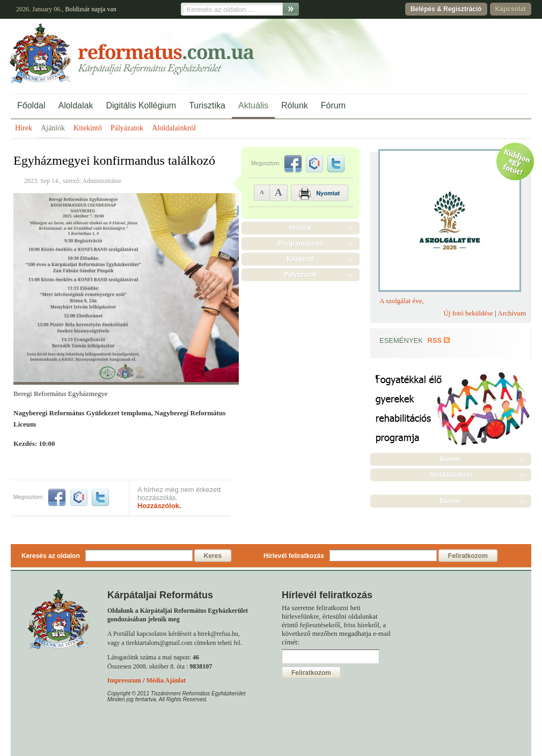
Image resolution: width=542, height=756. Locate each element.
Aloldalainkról (174, 128)
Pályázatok (127, 128)
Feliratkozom (468, 556)
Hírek (24, 128)
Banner (451, 459)
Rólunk (295, 105)
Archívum (512, 313)
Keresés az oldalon (51, 556)
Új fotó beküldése (468, 313)
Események (401, 340)
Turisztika (207, 105)
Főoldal (31, 105)
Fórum (333, 105)
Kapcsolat (511, 9)
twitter (100, 497)
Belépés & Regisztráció (446, 9)
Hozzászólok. (159, 506)
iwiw (79, 497)
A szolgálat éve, (402, 301)
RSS (435, 340)
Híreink (301, 228)
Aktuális (253, 105)
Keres (213, 556)
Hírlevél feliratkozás (294, 556)
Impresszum (124, 680)
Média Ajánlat (166, 680)
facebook (57, 497)
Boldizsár (77, 9)
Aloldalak (75, 105)
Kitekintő (88, 128)
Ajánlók (53, 128)
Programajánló (301, 244)
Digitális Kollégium (141, 105)
